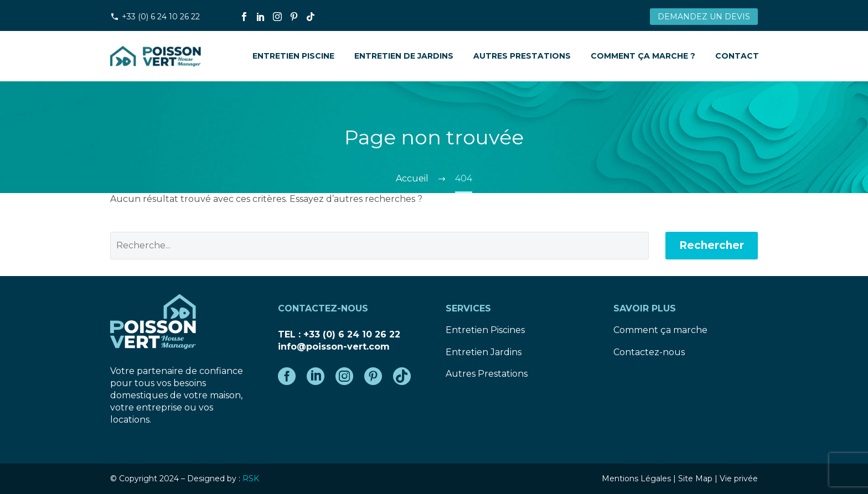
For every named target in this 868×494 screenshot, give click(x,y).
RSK (251, 479)
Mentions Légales (636, 479)
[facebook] (287, 376)
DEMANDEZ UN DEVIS (704, 17)
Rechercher (712, 245)
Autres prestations (522, 56)
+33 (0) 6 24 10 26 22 (161, 17)
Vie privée (739, 479)
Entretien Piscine (293, 56)
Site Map (695, 479)
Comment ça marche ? (643, 56)
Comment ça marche (660, 330)
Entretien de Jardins (404, 56)
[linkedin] (316, 376)
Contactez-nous (649, 352)
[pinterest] (373, 376)
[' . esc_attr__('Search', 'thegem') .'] (379, 246)
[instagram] (344, 376)
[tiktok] (402, 376)
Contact (737, 56)
